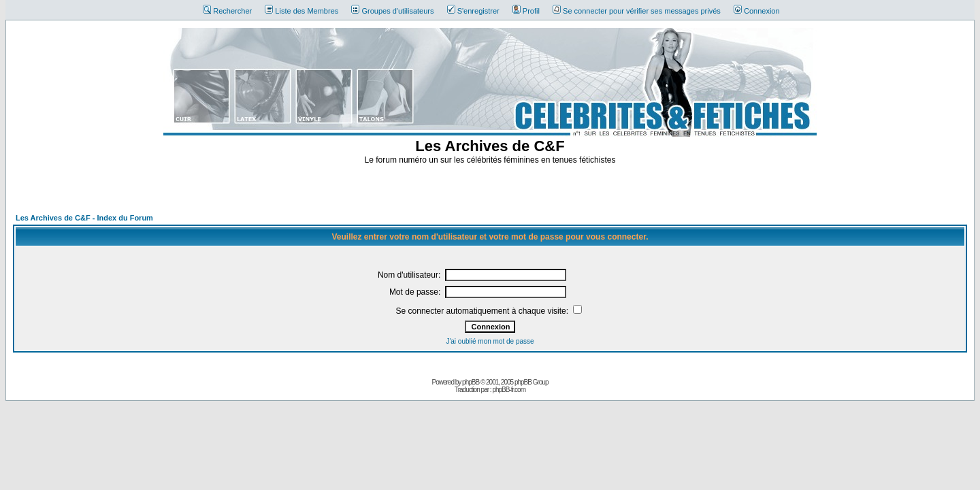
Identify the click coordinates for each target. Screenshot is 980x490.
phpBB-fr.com (509, 390)
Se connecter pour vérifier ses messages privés (637, 11)
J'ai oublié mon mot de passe (490, 341)
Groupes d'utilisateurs (392, 11)
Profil (526, 11)
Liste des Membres (301, 11)
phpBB (471, 382)
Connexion (757, 11)
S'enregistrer (473, 11)
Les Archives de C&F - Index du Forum (84, 218)
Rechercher (227, 11)
